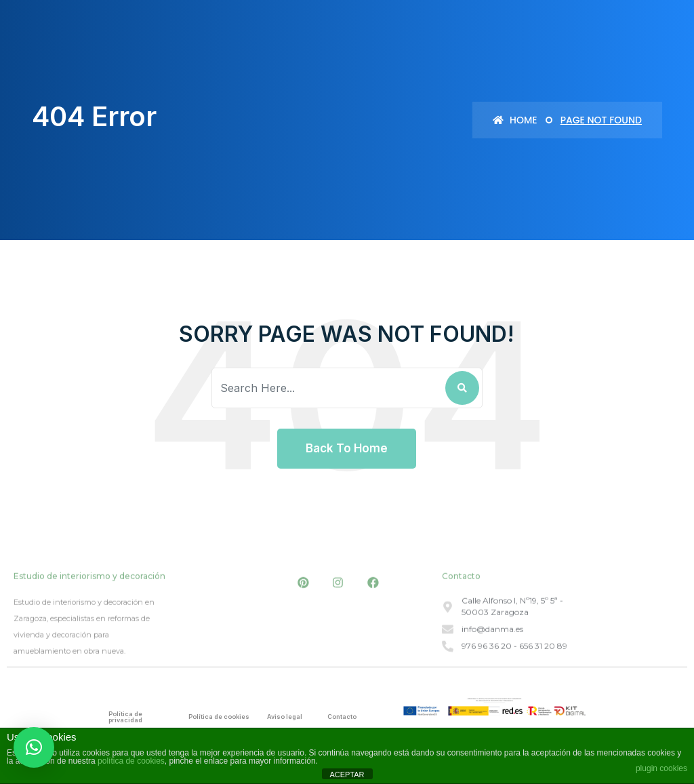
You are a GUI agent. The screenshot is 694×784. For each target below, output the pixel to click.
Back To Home (347, 448)
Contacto (342, 717)
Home (515, 120)
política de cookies (131, 761)
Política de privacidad (125, 717)
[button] (34, 747)
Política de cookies (219, 717)
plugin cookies (661, 768)
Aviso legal (285, 717)
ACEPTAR (347, 775)
